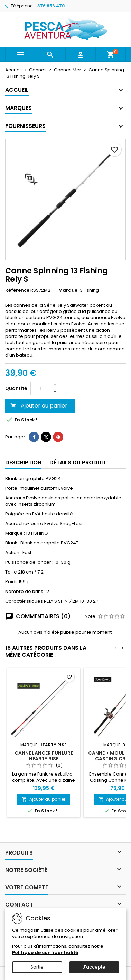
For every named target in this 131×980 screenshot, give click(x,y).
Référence (17, 290)
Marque (68, 290)
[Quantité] (41, 388)
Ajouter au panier (39, 406)
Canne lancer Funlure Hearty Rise (44, 756)
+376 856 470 (50, 6)
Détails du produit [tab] (78, 462)
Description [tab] (23, 462)
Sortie (37, 967)
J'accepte (94, 967)
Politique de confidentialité (45, 952)
